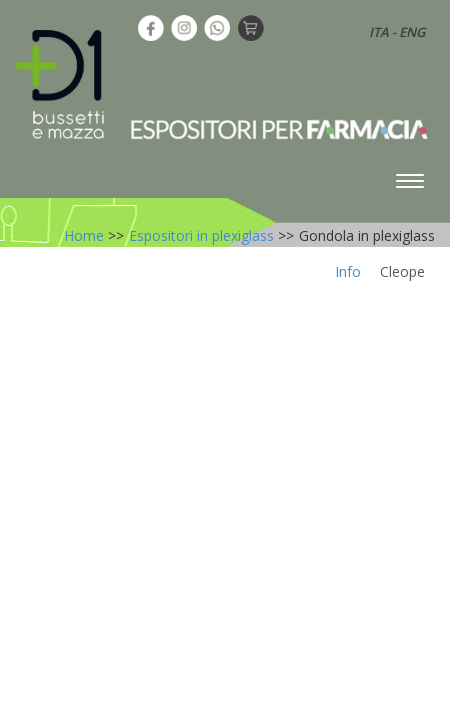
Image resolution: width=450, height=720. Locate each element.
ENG (412, 32)
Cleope (402, 271)
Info (348, 271)
